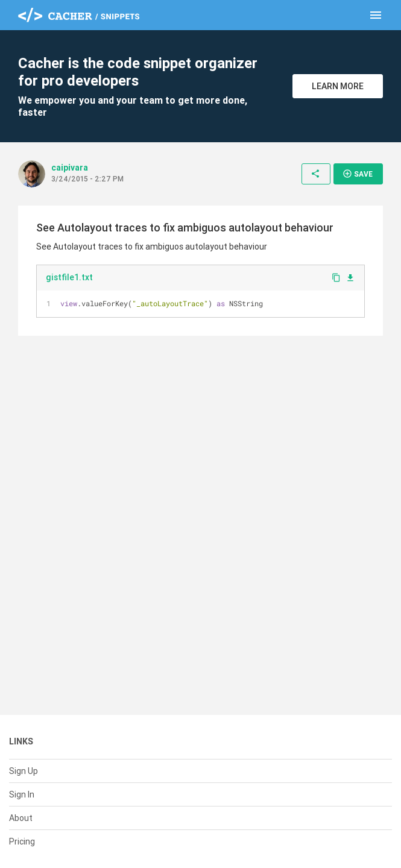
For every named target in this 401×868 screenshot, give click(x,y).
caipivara (70, 168)
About (21, 818)
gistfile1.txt (69, 277)
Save (358, 174)
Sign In (22, 794)
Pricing (22, 841)
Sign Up (24, 771)
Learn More (338, 86)
